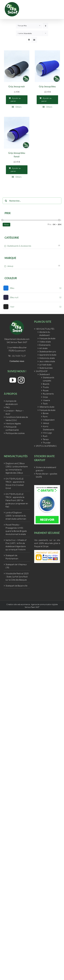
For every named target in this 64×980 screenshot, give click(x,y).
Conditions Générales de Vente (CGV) (17, 419)
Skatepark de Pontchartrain (12, 557)
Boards (46, 384)
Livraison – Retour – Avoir (15, 412)
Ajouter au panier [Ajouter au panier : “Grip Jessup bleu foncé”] (16, 170)
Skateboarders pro (48, 351)
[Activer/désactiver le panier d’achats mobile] (53, 9)
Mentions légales (13, 423)
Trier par (22, 26)
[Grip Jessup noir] (17, 66)
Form (45, 417)
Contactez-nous (17, 361)
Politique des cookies (15, 433)
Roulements (48, 394)
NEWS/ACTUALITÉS (45, 329)
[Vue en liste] (34, 40)
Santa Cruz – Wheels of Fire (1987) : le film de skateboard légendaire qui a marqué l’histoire (16, 545)
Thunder (47, 443)
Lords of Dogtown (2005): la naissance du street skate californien (16, 516)
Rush (45, 436)
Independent (49, 420)
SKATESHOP (42, 371)
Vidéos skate (45, 342)
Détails (18, 107)
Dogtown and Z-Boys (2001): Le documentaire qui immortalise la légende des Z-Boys (17, 468)
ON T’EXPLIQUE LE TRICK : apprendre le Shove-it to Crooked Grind (15, 483)
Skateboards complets (48, 379)
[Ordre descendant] (46, 26)
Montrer (25, 33)
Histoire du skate (47, 358)
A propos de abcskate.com (12, 402)
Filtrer (6, 225)
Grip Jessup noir (17, 86)
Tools (45, 404)
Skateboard (44, 374)
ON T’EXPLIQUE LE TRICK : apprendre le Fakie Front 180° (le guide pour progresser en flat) (17, 500)
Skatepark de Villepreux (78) (16, 566)
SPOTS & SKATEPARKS (46, 446)
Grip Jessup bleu (47, 86)
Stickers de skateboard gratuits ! (46, 469)
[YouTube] (13, 380)
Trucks (46, 387)
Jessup (10, 266)
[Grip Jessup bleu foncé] (17, 133)
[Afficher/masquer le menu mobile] (59, 9)
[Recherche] (6, 201)
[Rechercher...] (32, 201)
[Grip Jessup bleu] (47, 66)
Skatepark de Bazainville (16, 586)
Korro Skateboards (48, 428)
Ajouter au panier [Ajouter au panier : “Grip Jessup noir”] (16, 100)
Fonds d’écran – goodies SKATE (46, 475)
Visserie (46, 400)
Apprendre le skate (48, 355)
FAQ (8, 407)
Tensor (46, 439)
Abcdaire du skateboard (45, 334)
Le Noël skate (45, 365)
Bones (46, 413)
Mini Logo (47, 433)
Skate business (46, 368)
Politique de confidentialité (12, 428)
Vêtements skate (47, 407)
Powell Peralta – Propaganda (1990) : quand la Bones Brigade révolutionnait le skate (16, 529)
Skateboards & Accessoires (19, 246)
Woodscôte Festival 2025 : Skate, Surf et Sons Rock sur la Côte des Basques (17, 577)
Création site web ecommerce (18, 604)
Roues (46, 390)
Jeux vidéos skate (47, 361)
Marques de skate (47, 338)
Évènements (45, 345)
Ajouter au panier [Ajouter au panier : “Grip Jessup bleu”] (46, 100)
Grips (45, 397)
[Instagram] (21, 380)
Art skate (43, 348)
